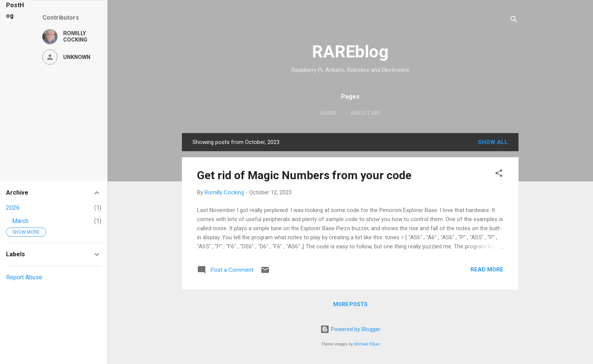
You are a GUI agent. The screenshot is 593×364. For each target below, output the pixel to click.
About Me (365, 113)
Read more (487, 270)
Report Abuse (24, 277)
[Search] (514, 21)
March (20, 221)
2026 (13, 208)
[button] (499, 174)
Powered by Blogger (350, 329)
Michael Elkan (367, 344)
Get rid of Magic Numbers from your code (304, 175)
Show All (493, 142)
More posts (350, 304)
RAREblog (350, 52)
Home (329, 113)
